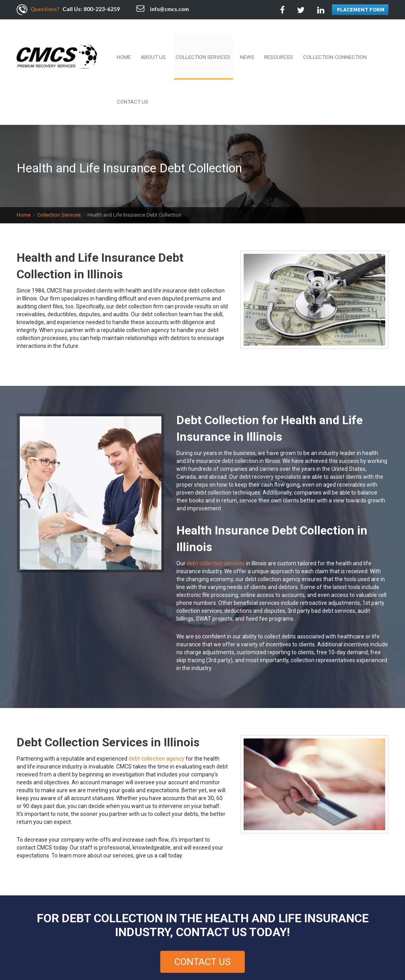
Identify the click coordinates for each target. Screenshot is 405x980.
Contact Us (373, 41)
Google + (381, 947)
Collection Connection (322, 41)
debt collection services (216, 502)
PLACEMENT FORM (360, 10)
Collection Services (206, 41)
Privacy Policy (40, 952)
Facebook (328, 947)
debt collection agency (156, 698)
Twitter (346, 947)
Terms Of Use (240, 944)
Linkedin (363, 947)
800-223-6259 (103, 9)
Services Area (118, 952)
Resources (272, 41)
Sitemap (152, 952)
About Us (161, 41)
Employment (82, 944)
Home (136, 41)
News (245, 41)
